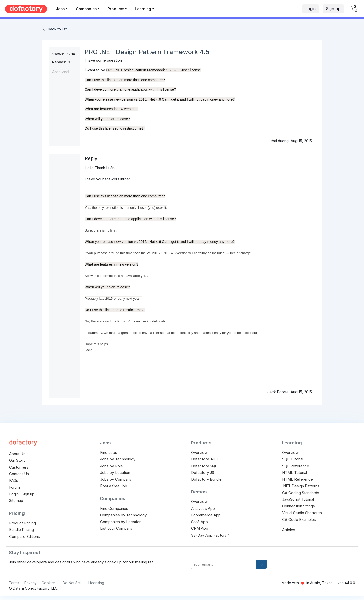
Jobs (60, 9)
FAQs (14, 481)
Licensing (96, 583)
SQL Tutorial (293, 459)
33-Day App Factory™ (210, 535)
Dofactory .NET (205, 459)
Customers (19, 467)
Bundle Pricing (21, 530)
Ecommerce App (206, 515)
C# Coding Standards (301, 493)
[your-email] (224, 564)
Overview (199, 453)
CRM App (200, 528)
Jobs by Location (115, 472)
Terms (14, 583)
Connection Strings (299, 506)
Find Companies (114, 508)
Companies (86, 9)
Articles (289, 530)
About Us (17, 454)
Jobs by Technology (118, 459)
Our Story (17, 460)
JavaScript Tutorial (298, 499)
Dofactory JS (203, 472)
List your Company (116, 528)
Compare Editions (25, 536)
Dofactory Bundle (206, 479)
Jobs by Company (116, 479)
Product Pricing (22, 523)
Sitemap (16, 501)
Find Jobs (109, 453)
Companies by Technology (123, 515)
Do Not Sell (72, 583)
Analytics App (203, 508)
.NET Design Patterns (301, 486)
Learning (143, 9)
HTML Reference (298, 479)
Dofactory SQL (204, 466)
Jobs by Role (111, 466)
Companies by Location (121, 522)
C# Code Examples (299, 520)
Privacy (30, 583)
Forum (15, 487)
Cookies (49, 583)
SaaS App (199, 522)
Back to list (57, 29)
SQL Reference (296, 466)
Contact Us (19, 474)
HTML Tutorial (294, 472)
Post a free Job (114, 486)
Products (116, 9)
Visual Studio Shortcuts (302, 513)
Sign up (333, 9)
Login (311, 9)
